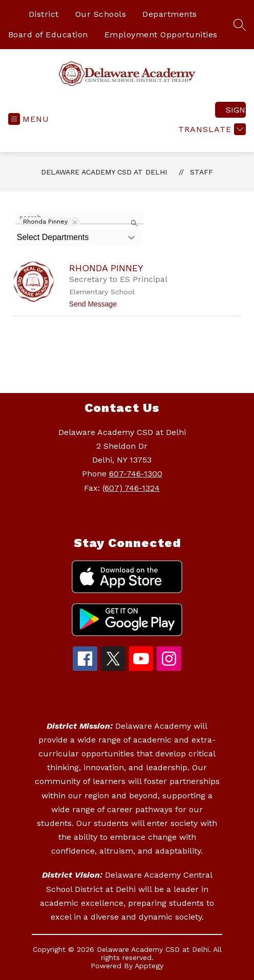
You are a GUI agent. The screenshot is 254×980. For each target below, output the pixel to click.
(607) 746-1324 (131, 488)
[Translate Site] (211, 129)
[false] (79, 218)
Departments (170, 14)
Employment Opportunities (161, 35)
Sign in (236, 110)
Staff (202, 172)
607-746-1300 (136, 474)
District (44, 14)
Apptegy (149, 966)
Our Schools (101, 14)
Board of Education (48, 35)
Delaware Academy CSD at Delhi (104, 172)
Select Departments (53, 237)
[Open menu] (29, 119)
